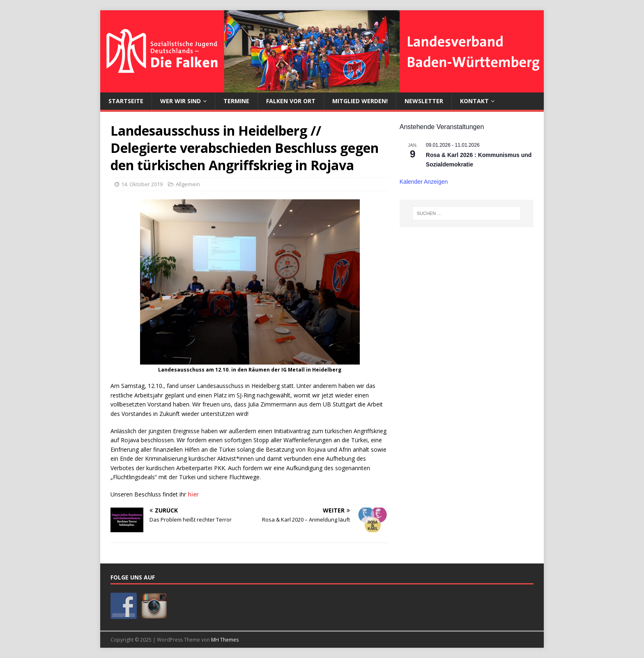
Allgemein (188, 184)
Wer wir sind (181, 101)
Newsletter (424, 101)
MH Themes (225, 640)
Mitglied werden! (360, 101)
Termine (236, 101)
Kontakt (474, 101)
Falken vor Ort (291, 101)
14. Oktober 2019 (142, 184)
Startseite (126, 101)
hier (193, 494)
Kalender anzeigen (424, 182)
